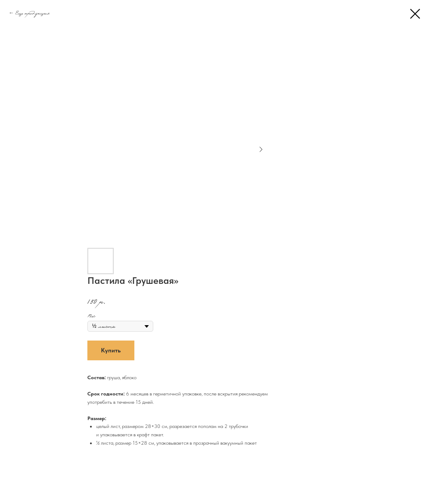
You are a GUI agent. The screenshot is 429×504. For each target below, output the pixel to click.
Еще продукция (32, 13)
